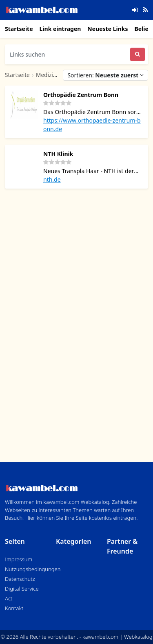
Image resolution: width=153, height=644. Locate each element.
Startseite (19, 29)
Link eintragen (60, 29)
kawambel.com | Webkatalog (118, 637)
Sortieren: (105, 75)
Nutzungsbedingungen (33, 569)
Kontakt (14, 608)
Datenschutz (20, 579)
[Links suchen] (68, 54)
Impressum (19, 559)
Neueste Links (108, 29)
